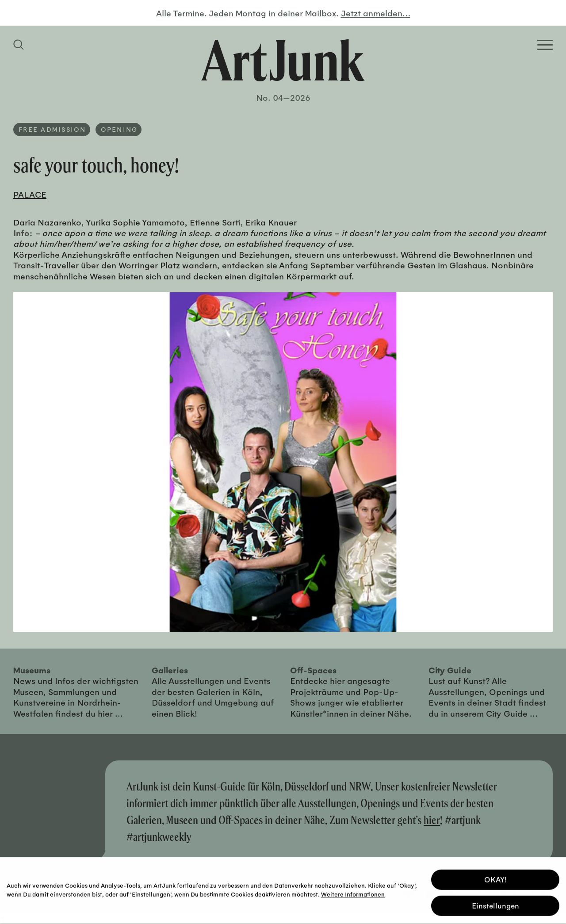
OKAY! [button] (495, 878)
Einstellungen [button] (495, 904)
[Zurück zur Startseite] (283, 60)
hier (432, 820)
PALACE (30, 194)
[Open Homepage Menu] (545, 45)
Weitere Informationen (353, 893)
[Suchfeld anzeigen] (20, 45)
